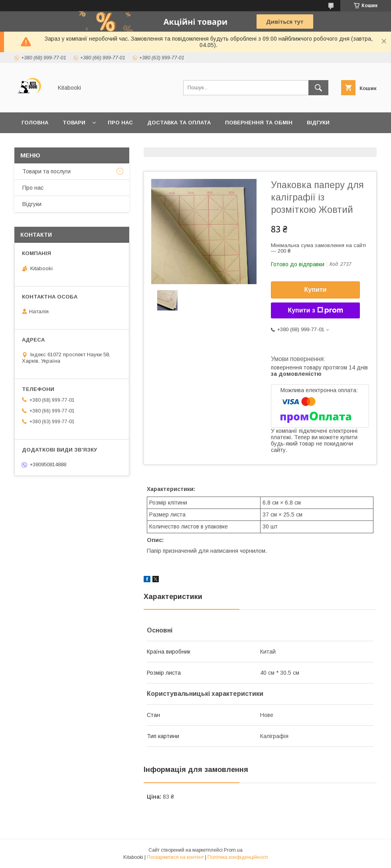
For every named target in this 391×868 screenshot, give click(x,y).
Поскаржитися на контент (175, 857)
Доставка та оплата (179, 123)
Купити (316, 290)
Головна (35, 123)
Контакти (37, 143)
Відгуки (318, 123)
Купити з (315, 310)
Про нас (120, 123)
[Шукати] (318, 88)
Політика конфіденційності (238, 857)
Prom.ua (233, 850)
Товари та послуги (46, 171)
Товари (74, 123)
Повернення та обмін (259, 123)
